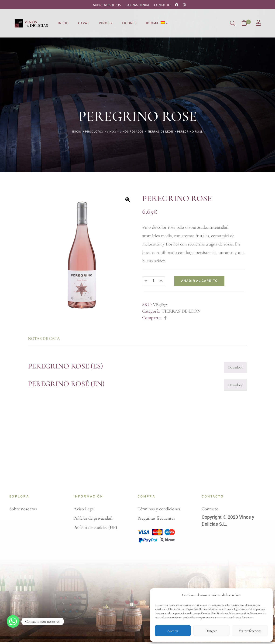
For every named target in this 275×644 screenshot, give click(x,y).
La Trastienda (137, 5)
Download (236, 330)
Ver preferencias (250, 631)
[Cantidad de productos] (154, 244)
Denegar (211, 631)
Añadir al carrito (199, 244)
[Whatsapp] (13, 621)
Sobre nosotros (107, 5)
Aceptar (173, 631)
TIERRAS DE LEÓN (181, 274)
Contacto (162, 5)
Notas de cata (44, 301)
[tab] (48, 301)
